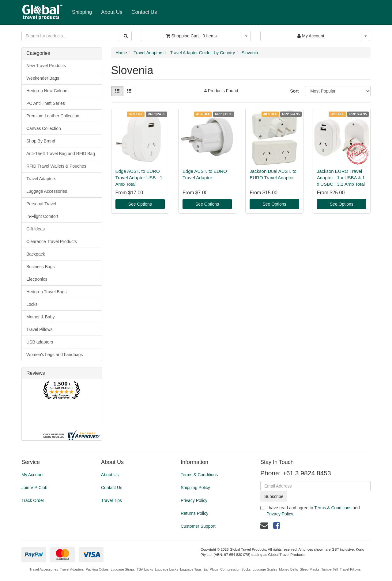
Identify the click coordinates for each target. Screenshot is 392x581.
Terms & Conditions (199, 475)
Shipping (82, 12)
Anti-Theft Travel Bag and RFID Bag (61, 154)
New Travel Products (46, 66)
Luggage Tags (191, 569)
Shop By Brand (41, 141)
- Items (192, 36)
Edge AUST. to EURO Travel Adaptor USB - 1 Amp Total (139, 178)
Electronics (37, 279)
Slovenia (250, 53)
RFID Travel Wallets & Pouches (56, 166)
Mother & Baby (41, 317)
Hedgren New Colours (47, 91)
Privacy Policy (194, 500)
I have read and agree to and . (310, 511)
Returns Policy (194, 513)
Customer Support (198, 526)
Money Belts (288, 569)
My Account (32, 475)
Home (121, 53)
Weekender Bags (43, 78)
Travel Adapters (72, 569)
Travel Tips (111, 500)
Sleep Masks (310, 569)
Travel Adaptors (41, 179)
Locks (32, 304)
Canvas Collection (44, 128)
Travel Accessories (44, 569)
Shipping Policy (195, 488)
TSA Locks (145, 569)
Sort (294, 91)
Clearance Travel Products (52, 241)
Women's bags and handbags (55, 355)
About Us (112, 12)
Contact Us (144, 12)
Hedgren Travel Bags (47, 292)
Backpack (36, 254)
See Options (140, 204)
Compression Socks (235, 569)
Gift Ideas (36, 229)
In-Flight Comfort (42, 216)
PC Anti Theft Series (46, 103)
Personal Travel (41, 204)
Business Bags (41, 267)
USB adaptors (40, 342)
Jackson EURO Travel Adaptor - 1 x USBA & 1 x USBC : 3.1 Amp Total (341, 178)
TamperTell (330, 569)
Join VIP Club (34, 488)
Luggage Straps (123, 569)
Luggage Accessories (47, 191)
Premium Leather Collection (53, 116)
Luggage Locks (167, 569)
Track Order (33, 500)
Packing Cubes (97, 569)
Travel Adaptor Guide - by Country (202, 53)
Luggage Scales (265, 569)
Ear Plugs (211, 569)
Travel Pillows (40, 329)
